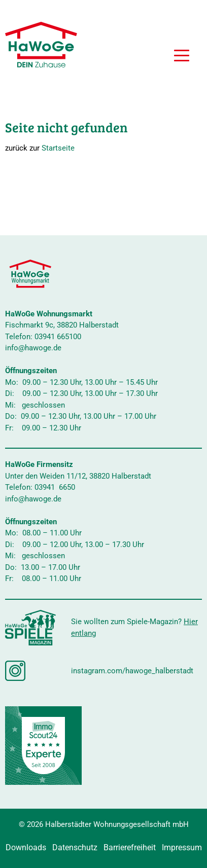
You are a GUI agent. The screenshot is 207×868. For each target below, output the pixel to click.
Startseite (58, 148)
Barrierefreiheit (130, 847)
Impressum (182, 847)
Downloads (26, 847)
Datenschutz (75, 847)
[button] (182, 57)
